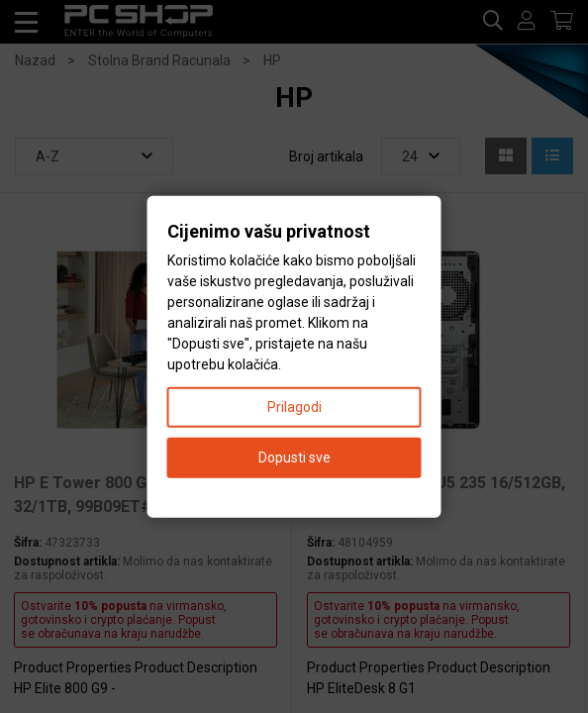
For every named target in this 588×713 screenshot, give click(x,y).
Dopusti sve (294, 457)
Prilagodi (294, 406)
